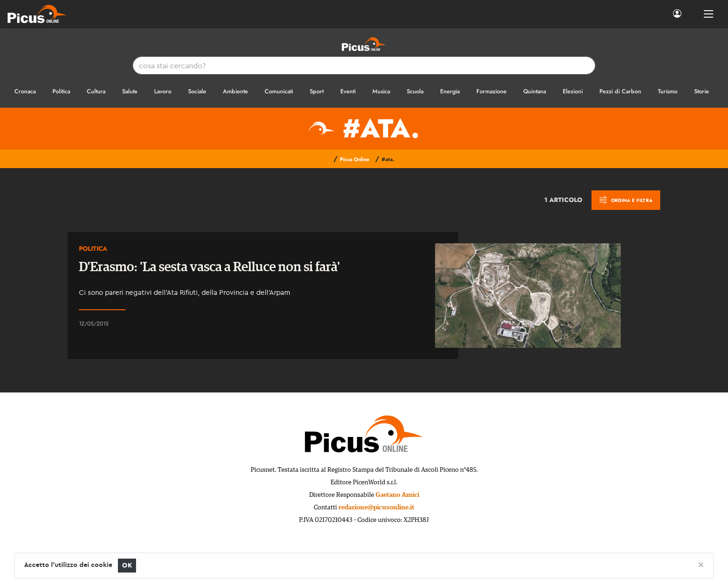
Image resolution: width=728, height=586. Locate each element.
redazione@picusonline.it (376, 508)
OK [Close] (127, 565)
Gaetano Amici (397, 495)
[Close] (701, 564)
